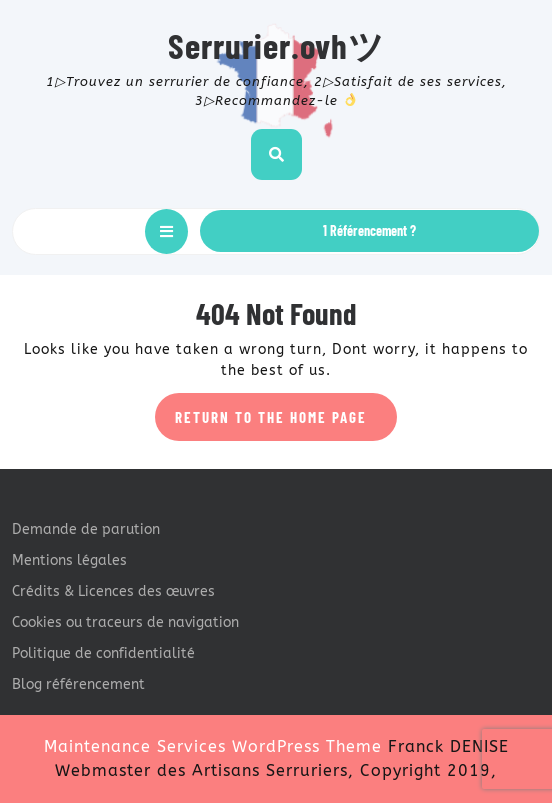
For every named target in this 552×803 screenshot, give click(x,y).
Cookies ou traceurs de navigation (125, 622)
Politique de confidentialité (103, 653)
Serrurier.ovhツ (276, 45)
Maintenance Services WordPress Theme (213, 746)
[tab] (166, 231)
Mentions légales (69, 560)
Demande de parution (86, 529)
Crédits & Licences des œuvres (113, 591)
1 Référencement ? (369, 230)
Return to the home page (286, 423)
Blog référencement (78, 684)
